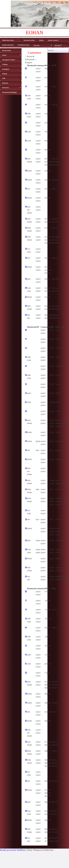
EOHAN (34, 33)
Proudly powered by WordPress (13, 850)
